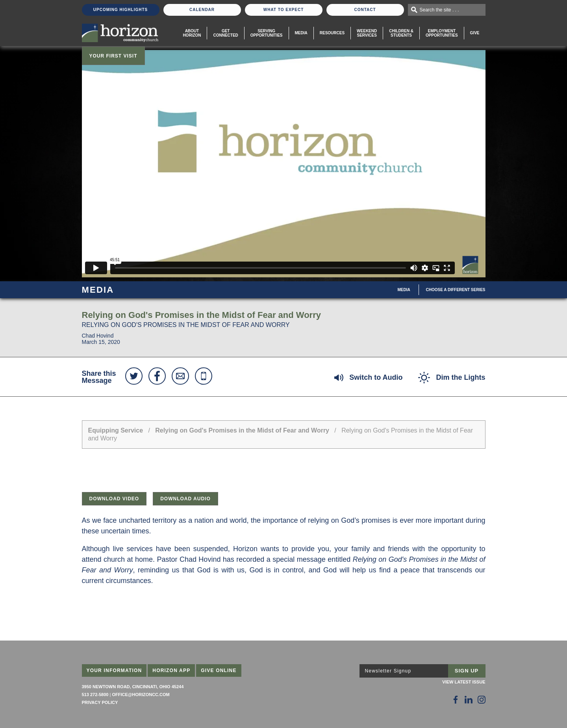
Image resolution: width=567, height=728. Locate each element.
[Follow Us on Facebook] (456, 700)
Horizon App (171, 670)
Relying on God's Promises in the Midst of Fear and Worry (243, 430)
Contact (365, 10)
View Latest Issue (464, 682)
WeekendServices (367, 33)
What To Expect (284, 10)
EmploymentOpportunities (442, 33)
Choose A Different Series (456, 290)
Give (475, 33)
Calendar (202, 10)
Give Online (219, 670)
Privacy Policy (100, 702)
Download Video (114, 499)
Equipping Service (116, 430)
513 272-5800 (95, 695)
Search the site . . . (439, 10)
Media (301, 33)
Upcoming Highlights (120, 10)
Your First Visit (113, 56)
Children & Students (401, 33)
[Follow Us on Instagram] (482, 700)
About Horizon (192, 33)
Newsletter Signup (388, 671)
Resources (332, 33)
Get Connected (225, 33)
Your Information (114, 670)
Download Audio (185, 499)
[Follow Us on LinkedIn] (469, 700)
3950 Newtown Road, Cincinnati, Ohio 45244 (133, 687)
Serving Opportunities (267, 33)
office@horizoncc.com (141, 695)
